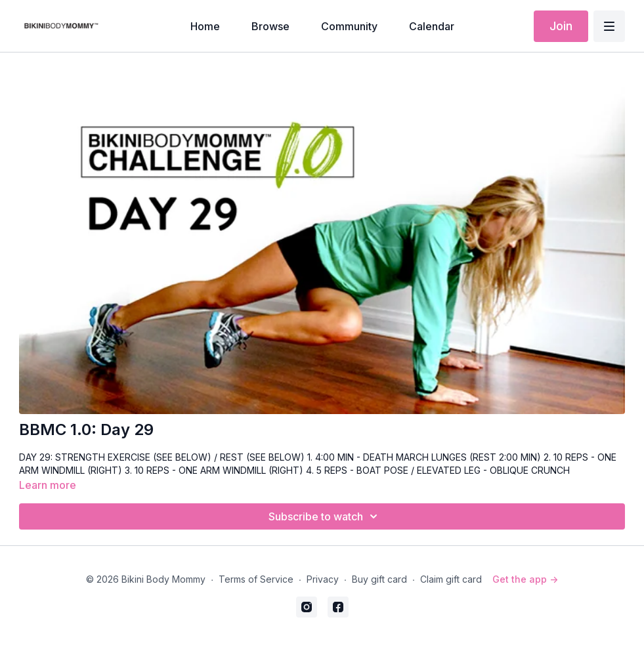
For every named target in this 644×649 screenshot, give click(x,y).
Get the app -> (525, 579)
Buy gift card (379, 579)
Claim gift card (451, 579)
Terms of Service (256, 579)
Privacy (323, 579)
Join (561, 26)
